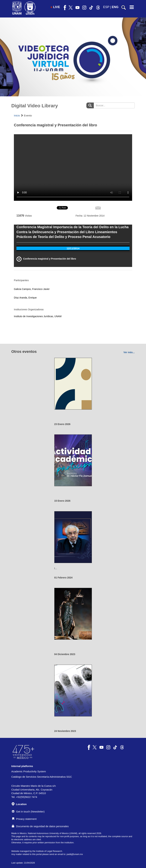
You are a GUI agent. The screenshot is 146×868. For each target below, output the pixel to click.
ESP (106, 7)
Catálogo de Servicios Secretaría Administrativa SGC (42, 777)
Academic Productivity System (29, 771)
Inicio (17, 115)
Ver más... (129, 352)
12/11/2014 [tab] (73, 248)
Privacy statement (24, 819)
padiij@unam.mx (75, 854)
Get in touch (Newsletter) (28, 812)
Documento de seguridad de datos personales (40, 826)
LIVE (55, 7)
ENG (115, 7)
